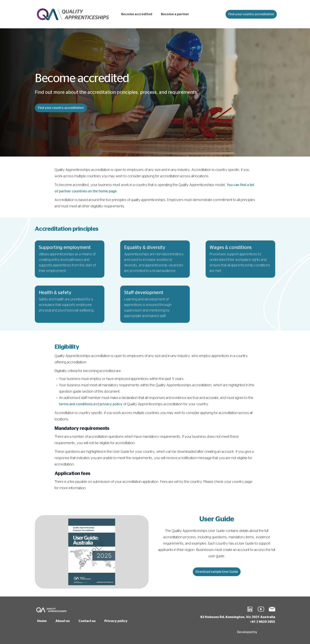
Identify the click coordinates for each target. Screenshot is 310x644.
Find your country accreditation (251, 14)
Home (42, 621)
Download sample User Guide (217, 572)
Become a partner (175, 14)
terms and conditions (76, 404)
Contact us (87, 621)
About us (63, 621)
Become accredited (137, 14)
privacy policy (111, 404)
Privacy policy (116, 621)
